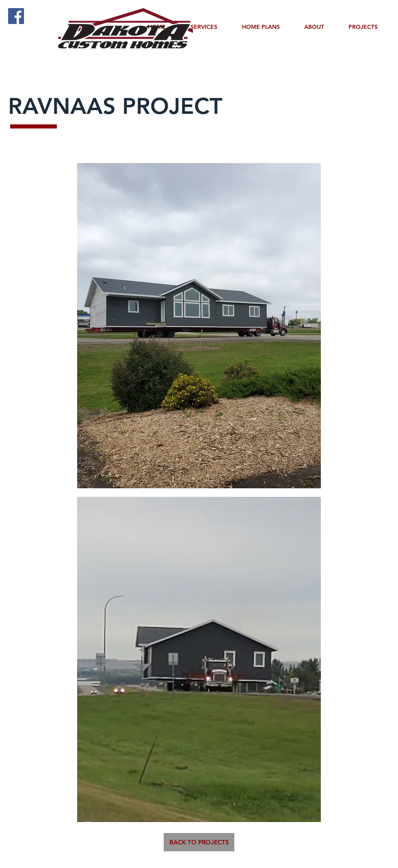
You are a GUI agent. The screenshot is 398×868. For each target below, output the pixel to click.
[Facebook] (16, 16)
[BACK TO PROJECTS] (199, 842)
